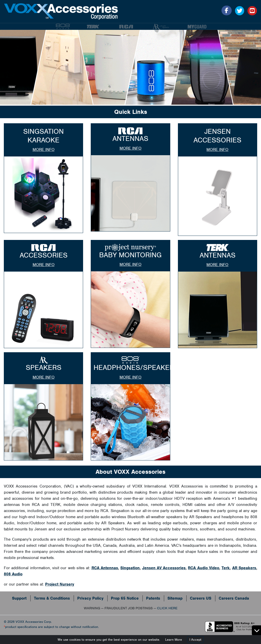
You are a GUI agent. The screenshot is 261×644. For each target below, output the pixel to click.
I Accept (195, 640)
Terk (226, 568)
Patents (153, 598)
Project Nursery (60, 584)
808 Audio (13, 574)
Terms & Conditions (52, 598)
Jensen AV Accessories (164, 568)
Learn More (174, 640)
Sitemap (175, 598)
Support (19, 598)
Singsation (130, 568)
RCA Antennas (105, 568)
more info (44, 150)
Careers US (201, 598)
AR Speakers (244, 568)
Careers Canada (234, 598)
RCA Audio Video (204, 568)
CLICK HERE (167, 608)
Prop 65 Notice (125, 598)
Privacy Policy (90, 598)
